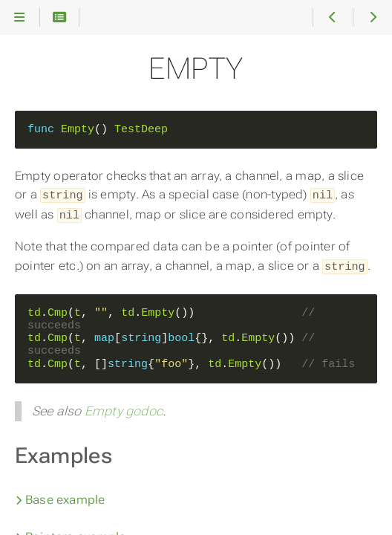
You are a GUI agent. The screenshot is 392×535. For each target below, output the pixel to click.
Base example (60, 497)
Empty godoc (124, 408)
